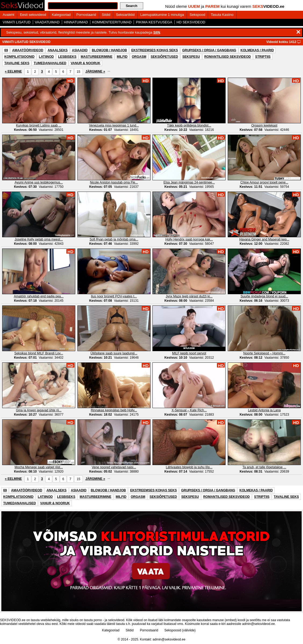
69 (6, 50)
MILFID (122, 57)
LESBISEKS (67, 57)
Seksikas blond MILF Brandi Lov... (39, 353)
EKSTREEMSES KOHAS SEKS (154, 50)
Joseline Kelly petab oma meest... (39, 239)
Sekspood (197, 15)
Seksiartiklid (125, 15)
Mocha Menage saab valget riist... (39, 467)
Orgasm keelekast (264, 125)
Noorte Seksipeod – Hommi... (264, 353)
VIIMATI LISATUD (17, 22)
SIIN (157, 32)
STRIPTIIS (263, 57)
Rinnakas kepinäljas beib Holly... (114, 410)
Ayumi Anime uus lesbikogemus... (39, 182)
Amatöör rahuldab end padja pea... (39, 296)
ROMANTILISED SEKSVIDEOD (228, 57)
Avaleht (8, 15)
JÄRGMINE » (95, 71)
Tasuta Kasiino (222, 15)
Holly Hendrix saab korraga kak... (189, 239)
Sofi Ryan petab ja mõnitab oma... (114, 239)
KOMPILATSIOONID (19, 57)
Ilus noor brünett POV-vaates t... (114, 296)
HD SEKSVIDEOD (191, 22)
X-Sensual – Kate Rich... (189, 410)
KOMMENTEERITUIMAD (112, 22)
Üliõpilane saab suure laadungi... (114, 353)
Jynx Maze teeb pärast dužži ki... (189, 296)
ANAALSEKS (58, 50)
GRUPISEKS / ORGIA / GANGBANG (209, 50)
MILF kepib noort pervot (189, 353)
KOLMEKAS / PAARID (257, 50)
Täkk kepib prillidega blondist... (189, 125)
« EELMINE (13, 71)
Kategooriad (61, 15)
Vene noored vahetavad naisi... (114, 467)
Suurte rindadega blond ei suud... (264, 296)
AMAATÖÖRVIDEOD (28, 50)
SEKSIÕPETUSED (164, 57)
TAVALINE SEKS (17, 63)
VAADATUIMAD (47, 22)
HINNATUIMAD (76, 22)
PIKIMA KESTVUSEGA (154, 22)
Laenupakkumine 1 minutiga (162, 15)
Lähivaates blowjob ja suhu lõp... (189, 467)
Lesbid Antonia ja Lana (264, 410)
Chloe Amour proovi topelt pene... (264, 182)
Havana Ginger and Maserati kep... (264, 239)
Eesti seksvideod (33, 15)
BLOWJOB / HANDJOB (110, 50)
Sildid (106, 15)
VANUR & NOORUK (85, 63)
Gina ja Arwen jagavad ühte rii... (39, 410)
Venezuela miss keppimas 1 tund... (114, 125)
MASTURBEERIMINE (97, 57)
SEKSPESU (191, 57)
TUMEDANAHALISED (50, 63)
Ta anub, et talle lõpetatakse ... (264, 467)
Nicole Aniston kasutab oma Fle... (114, 182)
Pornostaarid (86, 15)
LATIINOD (46, 57)
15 (78, 72)
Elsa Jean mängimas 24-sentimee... (189, 182)
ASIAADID (80, 50)
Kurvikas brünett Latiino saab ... (39, 125)
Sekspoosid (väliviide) (180, 630)
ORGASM (139, 57)
